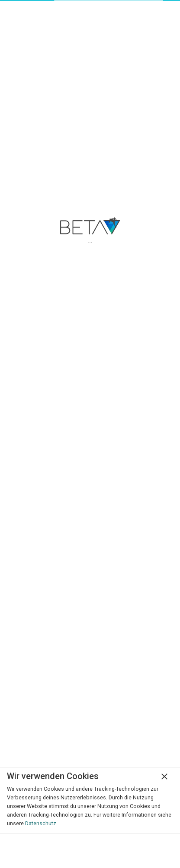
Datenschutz (41, 823)
